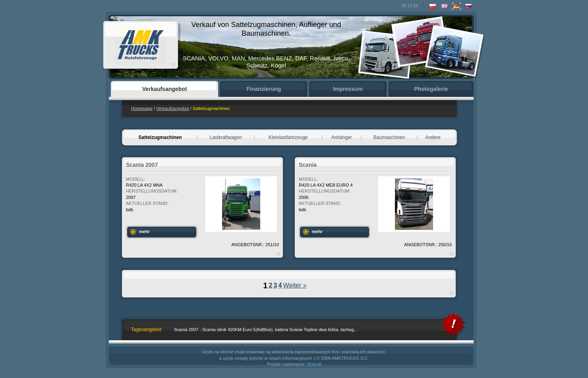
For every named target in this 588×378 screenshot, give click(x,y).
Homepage (142, 108)
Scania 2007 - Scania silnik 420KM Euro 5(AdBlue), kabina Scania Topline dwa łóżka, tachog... (266, 330)
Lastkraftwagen (226, 137)
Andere (433, 137)
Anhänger (342, 137)
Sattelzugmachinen (160, 137)
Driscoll (314, 364)
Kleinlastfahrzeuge (288, 137)
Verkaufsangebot (173, 108)
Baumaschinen (389, 137)
